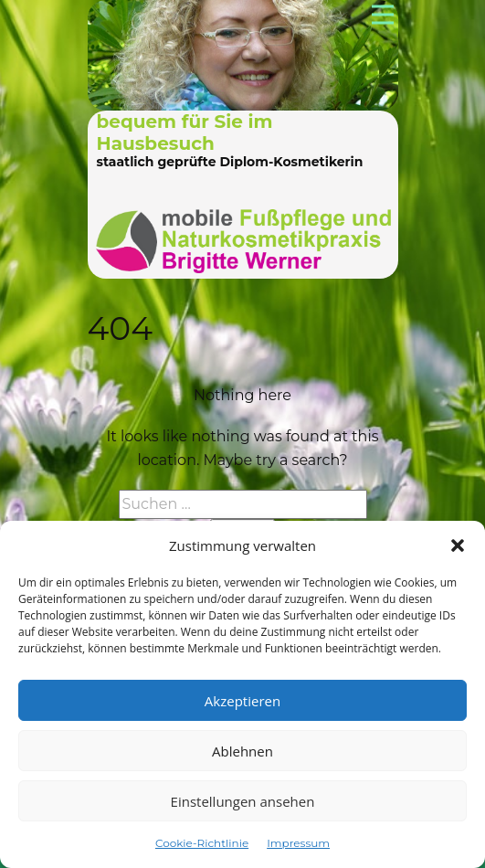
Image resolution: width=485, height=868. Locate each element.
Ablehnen (242, 751)
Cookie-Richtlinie (202, 843)
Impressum (298, 843)
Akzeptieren (242, 701)
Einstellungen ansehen (243, 801)
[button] (458, 545)
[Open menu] (383, 15)
